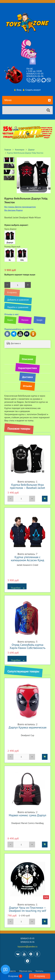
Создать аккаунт (32, 90)
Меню (27, 100)
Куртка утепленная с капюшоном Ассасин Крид (27, 559)
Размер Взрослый (12, 247)
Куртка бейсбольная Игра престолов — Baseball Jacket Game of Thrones (27, 488)
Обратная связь (26, 971)
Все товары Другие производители (20, 207)
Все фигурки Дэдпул (13, 210)
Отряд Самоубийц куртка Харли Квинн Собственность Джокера (28, 648)
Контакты (40, 971)
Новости (12, 971)
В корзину (40, 976)
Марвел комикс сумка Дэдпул (27, 815)
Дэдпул (31, 150)
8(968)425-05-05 (35, 74)
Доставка (27, 377)
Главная (8, 150)
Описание (27, 359)
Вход (18, 90)
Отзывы (28, 386)
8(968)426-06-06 (35, 76)
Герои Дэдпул (10, 229)
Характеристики (27, 368)
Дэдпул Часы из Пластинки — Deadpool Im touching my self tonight (27, 911)
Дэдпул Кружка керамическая (28, 727)
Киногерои (20, 150)
